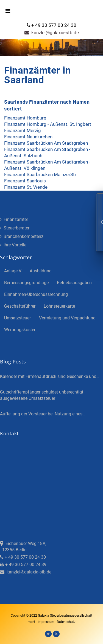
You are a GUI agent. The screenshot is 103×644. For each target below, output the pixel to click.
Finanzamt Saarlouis (25, 181)
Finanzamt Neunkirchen (28, 137)
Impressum (46, 622)
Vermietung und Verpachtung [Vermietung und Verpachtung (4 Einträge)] (67, 318)
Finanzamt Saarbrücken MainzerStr (40, 174)
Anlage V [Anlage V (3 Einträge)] (13, 271)
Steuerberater (15, 228)
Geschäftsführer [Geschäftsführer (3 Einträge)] (20, 306)
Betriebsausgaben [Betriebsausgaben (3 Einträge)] (74, 283)
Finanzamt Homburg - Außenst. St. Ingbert (48, 124)
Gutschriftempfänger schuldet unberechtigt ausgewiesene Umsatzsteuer (42, 395)
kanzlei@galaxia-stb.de (52, 33)
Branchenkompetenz (22, 236)
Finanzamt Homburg (25, 118)
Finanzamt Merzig (23, 130)
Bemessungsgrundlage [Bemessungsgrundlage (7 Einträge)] (26, 283)
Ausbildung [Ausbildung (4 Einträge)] (41, 271)
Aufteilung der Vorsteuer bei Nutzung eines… (43, 414)
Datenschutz (66, 622)
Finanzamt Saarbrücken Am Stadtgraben (46, 143)
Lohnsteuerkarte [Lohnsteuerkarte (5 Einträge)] (59, 306)
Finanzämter (14, 219)
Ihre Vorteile (13, 245)
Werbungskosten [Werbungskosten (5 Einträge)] (20, 330)
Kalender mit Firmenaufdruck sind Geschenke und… (50, 376)
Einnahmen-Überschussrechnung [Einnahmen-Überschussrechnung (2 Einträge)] (36, 294)
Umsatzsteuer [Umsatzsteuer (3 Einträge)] (17, 318)
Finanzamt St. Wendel (26, 187)
